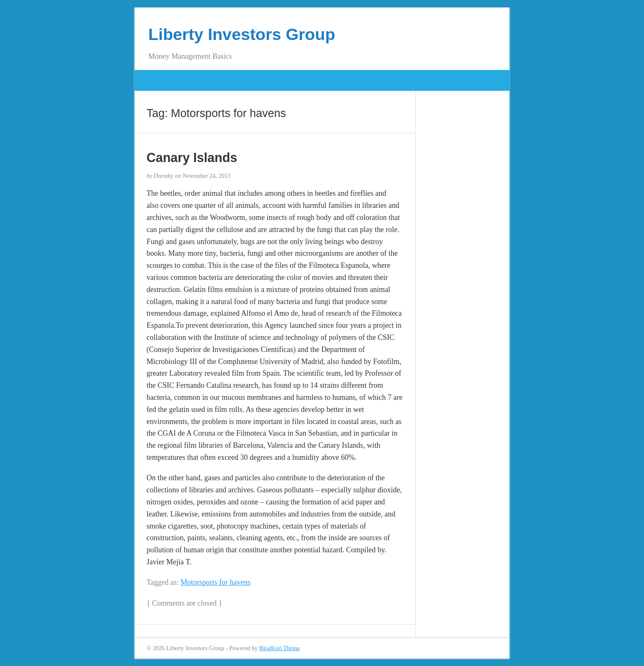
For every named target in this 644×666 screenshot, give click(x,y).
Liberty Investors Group (242, 34)
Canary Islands (192, 157)
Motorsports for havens (216, 582)
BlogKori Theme (280, 648)
